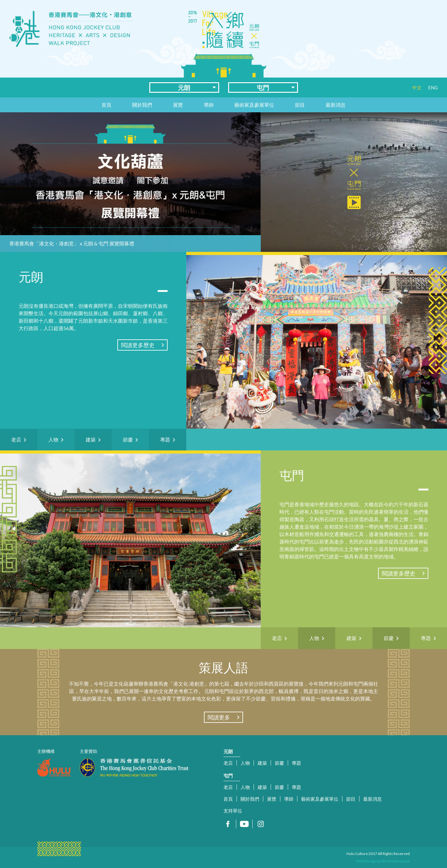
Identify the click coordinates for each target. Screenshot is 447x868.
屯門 (263, 87)
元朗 (184, 87)
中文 (417, 87)
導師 (209, 105)
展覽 (178, 105)
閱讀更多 (219, 717)
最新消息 (336, 105)
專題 (296, 763)
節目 (300, 105)
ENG (433, 87)
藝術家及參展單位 (254, 105)
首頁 (106, 105)
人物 (245, 763)
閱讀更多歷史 (138, 345)
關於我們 (142, 105)
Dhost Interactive (395, 861)
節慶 (279, 763)
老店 (228, 763)
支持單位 (233, 811)
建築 (262, 763)
